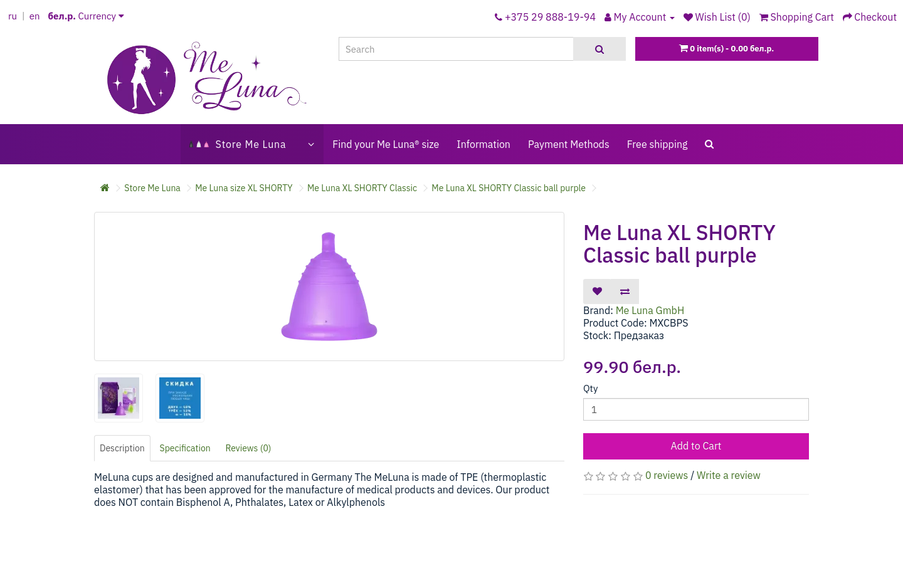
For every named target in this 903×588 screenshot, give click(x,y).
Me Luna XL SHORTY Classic (362, 188)
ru (13, 16)
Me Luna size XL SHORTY (244, 188)
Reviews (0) (249, 448)
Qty (590, 388)
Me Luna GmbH (650, 310)
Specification (185, 448)
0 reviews (667, 475)
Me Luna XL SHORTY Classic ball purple (509, 188)
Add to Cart (696, 446)
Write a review (729, 475)
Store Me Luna (152, 188)
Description (122, 448)
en (35, 16)
